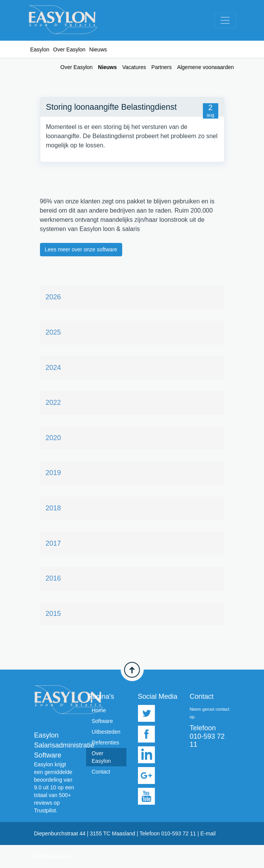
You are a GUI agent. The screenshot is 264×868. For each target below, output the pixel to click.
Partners (162, 67)
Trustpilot (45, 810)
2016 (53, 578)
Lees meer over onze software (81, 249)
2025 (53, 332)
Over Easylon (69, 50)
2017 (53, 543)
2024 (53, 368)
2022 (53, 403)
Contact (101, 772)
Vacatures (134, 67)
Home (99, 710)
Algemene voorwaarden (206, 67)
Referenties (106, 743)
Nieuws (107, 67)
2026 (53, 297)
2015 (53, 614)
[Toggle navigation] (225, 20)
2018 (53, 508)
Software (102, 721)
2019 (53, 473)
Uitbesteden (106, 732)
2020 (53, 438)
